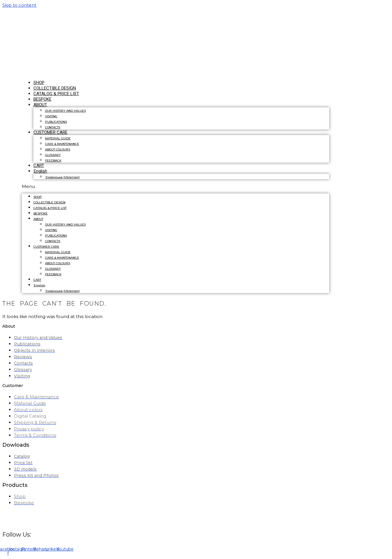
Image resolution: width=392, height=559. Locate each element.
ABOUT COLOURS (58, 149)
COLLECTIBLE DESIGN (49, 202)
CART (37, 280)
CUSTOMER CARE (50, 132)
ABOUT (40, 105)
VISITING (51, 116)
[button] (176, 186)
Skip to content (19, 5)
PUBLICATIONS (56, 122)
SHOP (38, 197)
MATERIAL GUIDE (58, 138)
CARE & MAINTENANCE (62, 144)
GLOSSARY (53, 155)
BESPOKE (41, 213)
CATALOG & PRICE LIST (56, 94)
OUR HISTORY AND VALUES (65, 111)
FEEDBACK (53, 160)
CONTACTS (53, 241)
